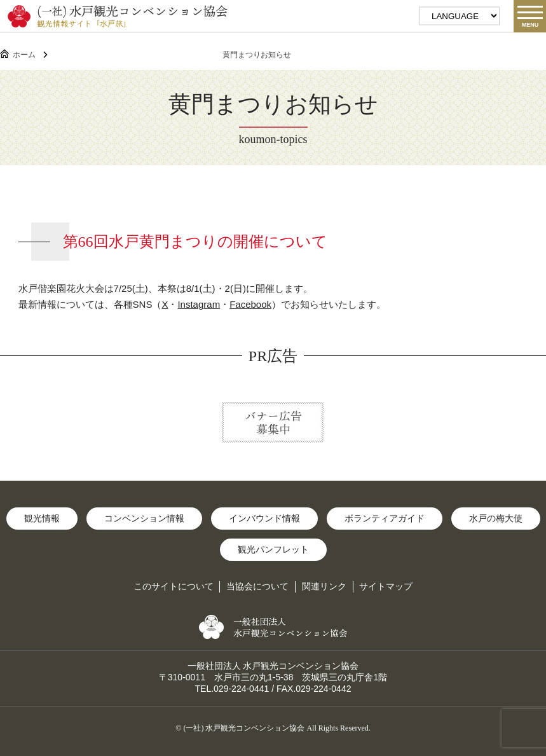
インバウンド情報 (264, 518)
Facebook (250, 304)
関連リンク (324, 586)
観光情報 (42, 518)
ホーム (24, 55)
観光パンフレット (273, 549)
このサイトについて (174, 586)
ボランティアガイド (385, 518)
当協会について (257, 586)
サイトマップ (386, 586)
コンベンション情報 (144, 518)
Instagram (199, 304)
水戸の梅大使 (496, 518)
